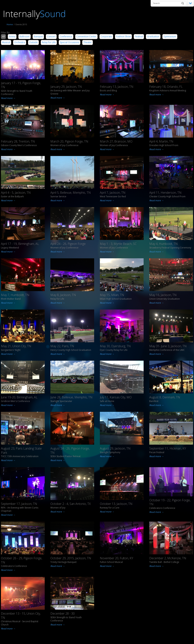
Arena (12, 36)
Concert (51, 36)
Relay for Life (49, 42)
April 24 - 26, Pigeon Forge (68, 244)
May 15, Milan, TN (112, 295)
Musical (6, 42)
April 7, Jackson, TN (113, 193)
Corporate (106, 36)
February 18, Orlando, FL (166, 87)
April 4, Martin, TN (161, 141)
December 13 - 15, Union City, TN (21, 616)
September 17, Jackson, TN (19, 504)
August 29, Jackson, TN (115, 448)
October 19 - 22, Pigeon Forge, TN (170, 502)
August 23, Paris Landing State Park (21, 450)
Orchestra (20, 42)
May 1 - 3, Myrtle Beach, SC (118, 244)
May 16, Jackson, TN (163, 295)
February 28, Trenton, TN (18, 141)
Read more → (8, 98)
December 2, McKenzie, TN (168, 558)
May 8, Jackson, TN (63, 295)
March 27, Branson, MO (116, 141)
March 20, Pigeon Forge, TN (69, 141)
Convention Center (86, 36)
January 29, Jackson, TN (66, 87)
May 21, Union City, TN (16, 346)
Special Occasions (70, 42)
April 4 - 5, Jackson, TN (16, 193)
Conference (66, 36)
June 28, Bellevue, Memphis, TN (71, 397)
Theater (88, 42)
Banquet (38, 36)
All (3, 36)
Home (10, 24)
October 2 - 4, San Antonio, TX (71, 504)
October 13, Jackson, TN (116, 504)
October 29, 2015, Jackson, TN (71, 558)
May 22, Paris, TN (62, 346)
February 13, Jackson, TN (117, 87)
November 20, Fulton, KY (117, 558)
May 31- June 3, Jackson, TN (168, 346)
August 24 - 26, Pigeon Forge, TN (70, 450)
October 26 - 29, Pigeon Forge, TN (22, 560)
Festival (139, 36)
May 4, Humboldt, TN (163, 244)
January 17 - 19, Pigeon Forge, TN (21, 85)
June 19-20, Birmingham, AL (19, 397)
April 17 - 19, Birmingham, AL (20, 244)
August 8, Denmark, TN (165, 397)
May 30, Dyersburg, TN (115, 346)
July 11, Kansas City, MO (116, 397)
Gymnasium (170, 36)
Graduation (153, 36)
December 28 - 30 (63, 613)
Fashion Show (123, 36)
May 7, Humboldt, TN (15, 295)
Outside (33, 42)
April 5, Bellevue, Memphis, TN (71, 193)
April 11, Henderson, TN (165, 193)
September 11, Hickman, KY (168, 448)
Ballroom (25, 36)
